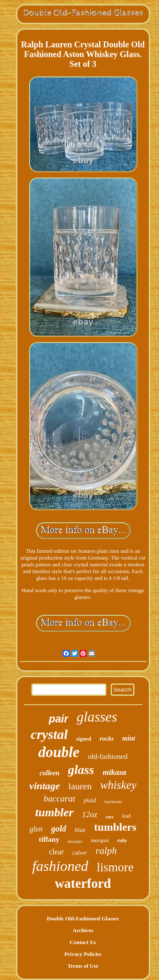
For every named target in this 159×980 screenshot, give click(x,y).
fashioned (60, 866)
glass (81, 770)
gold (59, 829)
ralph (106, 851)
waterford (83, 883)
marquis (100, 840)
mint (128, 738)
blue (80, 830)
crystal (49, 734)
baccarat (60, 799)
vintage (45, 786)
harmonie (113, 802)
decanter (75, 841)
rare (110, 817)
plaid (90, 800)
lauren (80, 786)
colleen (49, 773)
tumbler (54, 812)
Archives (83, 930)
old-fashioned (107, 756)
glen (36, 829)
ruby (122, 840)
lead (126, 816)
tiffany (49, 839)
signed (84, 739)
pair (59, 719)
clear (57, 852)
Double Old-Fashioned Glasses (83, 918)
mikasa (114, 772)
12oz (89, 814)
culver (80, 853)
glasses (97, 717)
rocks (107, 738)
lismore (115, 867)
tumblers (115, 827)
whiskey (118, 785)
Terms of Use (83, 966)
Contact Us (83, 942)
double (59, 752)
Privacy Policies (83, 954)
